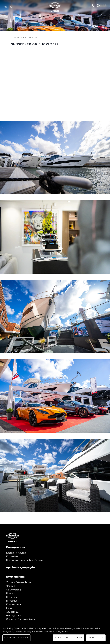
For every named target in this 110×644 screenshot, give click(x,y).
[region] (55, 634)
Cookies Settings (16, 638)
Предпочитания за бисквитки (24, 560)
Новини (11, 593)
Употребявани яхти (18, 582)
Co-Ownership (14, 590)
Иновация (12, 601)
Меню (8, 7)
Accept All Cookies (69, 638)
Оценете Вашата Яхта (20, 619)
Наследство (14, 616)
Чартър (11, 586)
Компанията (13, 604)
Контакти (13, 556)
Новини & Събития (24, 38)
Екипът (11, 608)
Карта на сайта (16, 553)
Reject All (96, 638)
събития (11, 597)
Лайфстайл (13, 612)
